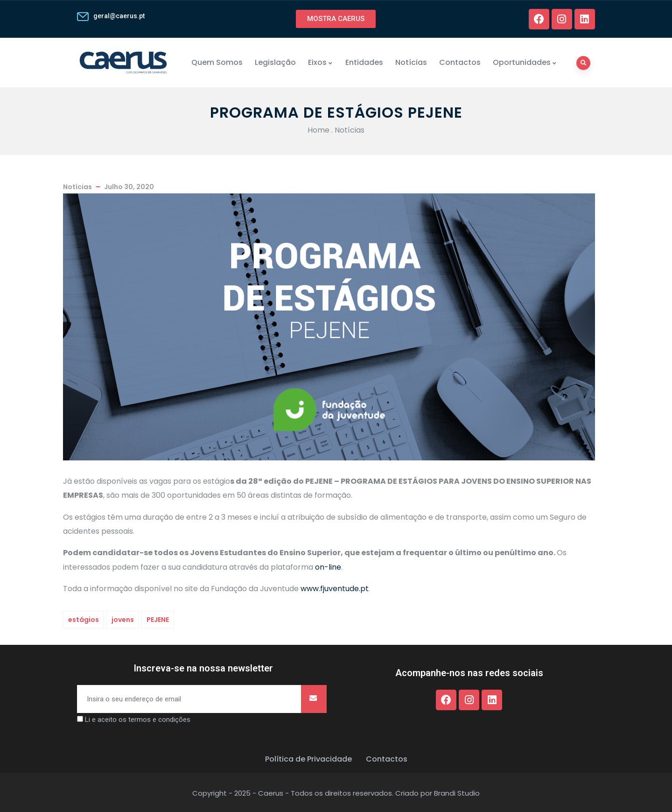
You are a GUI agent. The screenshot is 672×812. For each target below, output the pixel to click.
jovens (123, 620)
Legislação (275, 62)
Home (318, 130)
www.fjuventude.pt (335, 589)
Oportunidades (525, 62)
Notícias (411, 62)
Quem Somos (217, 62)
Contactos (460, 62)
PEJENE (158, 620)
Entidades (364, 62)
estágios (84, 620)
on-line (328, 567)
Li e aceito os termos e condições (138, 720)
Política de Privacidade (308, 759)
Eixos (321, 62)
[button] (336, 19)
